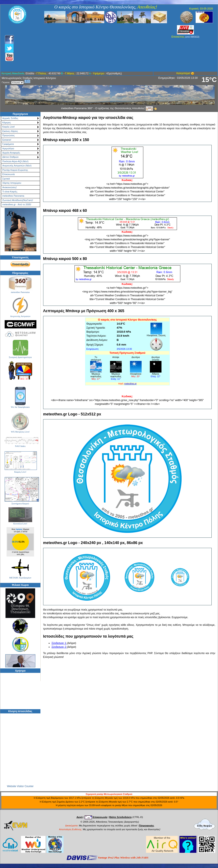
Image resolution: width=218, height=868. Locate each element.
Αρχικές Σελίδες (10, 118)
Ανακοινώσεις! (10, 187)
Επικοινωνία (9, 174)
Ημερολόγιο (8, 148)
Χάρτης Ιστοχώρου (12, 183)
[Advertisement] (86, 48)
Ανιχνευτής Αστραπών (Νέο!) (17, 166)
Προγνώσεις (8, 135)
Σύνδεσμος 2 (59, 647)
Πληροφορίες (147, 826)
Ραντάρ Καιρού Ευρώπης (15, 170)
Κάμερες (7, 122)
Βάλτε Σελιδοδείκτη (120, 817)
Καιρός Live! (9, 127)
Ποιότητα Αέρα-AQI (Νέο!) (15, 161)
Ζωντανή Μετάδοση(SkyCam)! (18, 200)
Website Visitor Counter (20, 786)
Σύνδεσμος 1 (59, 643)
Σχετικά (6, 179)
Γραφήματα (8, 144)
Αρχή (79, 817)
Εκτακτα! (7, 140)
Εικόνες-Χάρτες (10, 131)
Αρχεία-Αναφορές (11, 153)
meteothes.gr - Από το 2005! (17, 204)
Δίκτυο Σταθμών (10, 157)
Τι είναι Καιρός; (10, 192)
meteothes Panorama (13, 196)
